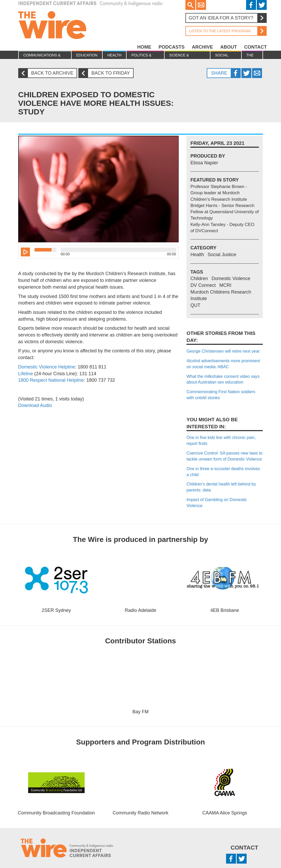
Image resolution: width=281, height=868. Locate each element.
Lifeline (26, 374)
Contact (256, 47)
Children (199, 278)
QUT (195, 305)
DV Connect (203, 285)
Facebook (251, 5)
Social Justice (223, 56)
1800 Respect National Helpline (51, 380)
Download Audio (35, 405)
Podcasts (172, 47)
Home (144, 47)
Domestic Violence (231, 278)
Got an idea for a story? (227, 18)
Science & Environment (183, 56)
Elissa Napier (204, 163)
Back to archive (48, 73)
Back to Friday (106, 73)
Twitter (262, 5)
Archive (202, 47)
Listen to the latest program (226, 31)
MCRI (225, 285)
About (229, 47)
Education (87, 55)
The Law (250, 56)
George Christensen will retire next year (223, 351)
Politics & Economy (141, 56)
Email (201, 5)
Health (114, 55)
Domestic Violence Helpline (47, 367)
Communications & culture (42, 56)
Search (190, 5)
